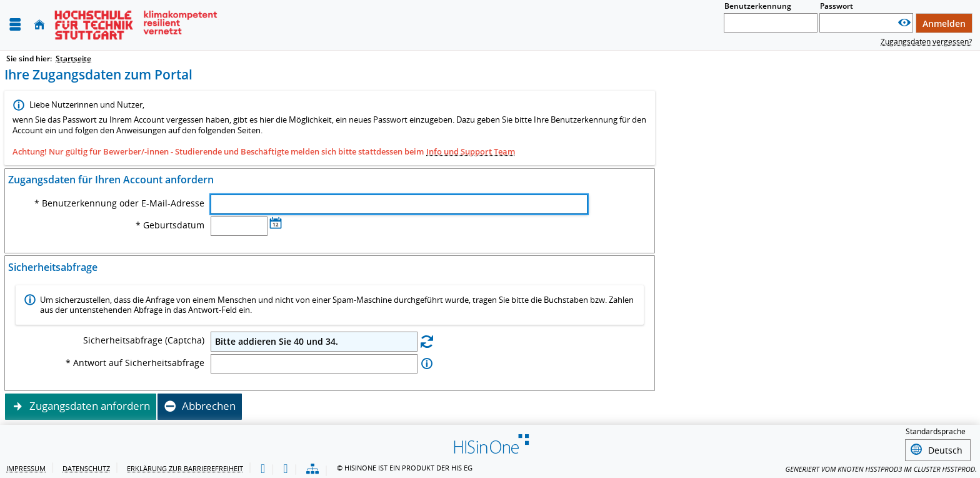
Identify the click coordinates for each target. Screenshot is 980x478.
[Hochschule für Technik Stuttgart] (136, 25)
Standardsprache (936, 432)
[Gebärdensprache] (285, 468)
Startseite (73, 58)
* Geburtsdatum (170, 225)
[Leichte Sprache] (263, 468)
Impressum (26, 466)
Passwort (837, 6)
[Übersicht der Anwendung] (312, 468)
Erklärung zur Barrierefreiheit (185, 466)
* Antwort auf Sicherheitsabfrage (135, 363)
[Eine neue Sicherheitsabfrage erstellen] (427, 341)
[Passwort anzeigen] (904, 23)
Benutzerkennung (758, 6)
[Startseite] (39, 25)
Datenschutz (86, 466)
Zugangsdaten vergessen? (926, 42)
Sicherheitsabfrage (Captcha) (144, 340)
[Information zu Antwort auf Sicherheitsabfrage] (427, 364)
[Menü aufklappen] (15, 25)
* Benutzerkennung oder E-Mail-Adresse (119, 203)
